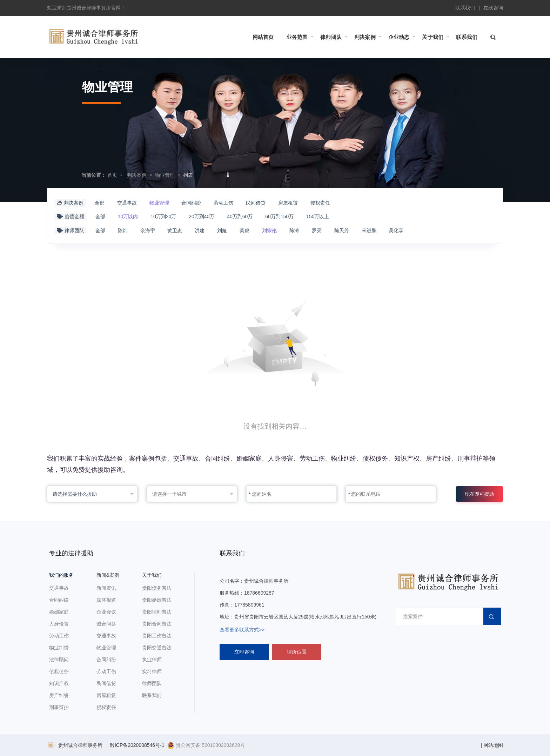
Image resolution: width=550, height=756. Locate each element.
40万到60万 (240, 216)
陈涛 (294, 230)
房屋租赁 (288, 203)
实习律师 (152, 671)
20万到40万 (202, 216)
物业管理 (165, 175)
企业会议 (106, 612)
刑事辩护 (59, 707)
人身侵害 (59, 624)
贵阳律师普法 (157, 612)
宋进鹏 (369, 230)
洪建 (200, 230)
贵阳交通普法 (157, 648)
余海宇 (148, 230)
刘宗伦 (269, 230)
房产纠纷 (59, 695)
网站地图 (493, 745)
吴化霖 (396, 230)
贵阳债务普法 (157, 588)
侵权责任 (320, 203)
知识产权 (59, 683)
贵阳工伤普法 (157, 636)
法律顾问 (59, 660)
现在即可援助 (479, 494)
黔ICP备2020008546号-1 (137, 745)
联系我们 (465, 8)
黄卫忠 (175, 230)
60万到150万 (279, 216)
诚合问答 (106, 624)
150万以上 (318, 216)
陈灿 (123, 230)
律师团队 (152, 683)
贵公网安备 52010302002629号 (206, 745)
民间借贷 (256, 203)
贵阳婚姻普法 (157, 600)
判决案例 (137, 175)
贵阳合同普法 (157, 624)
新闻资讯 (106, 588)
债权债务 (59, 671)
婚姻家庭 (59, 612)
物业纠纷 (59, 648)
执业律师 (152, 660)
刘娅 (222, 230)
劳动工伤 (223, 203)
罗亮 (317, 230)
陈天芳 (342, 230)
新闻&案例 (108, 575)
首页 (112, 175)
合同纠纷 (191, 203)
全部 (100, 203)
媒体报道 (106, 600)
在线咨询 (493, 8)
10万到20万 (163, 216)
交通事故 (127, 203)
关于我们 (152, 575)
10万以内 (128, 216)
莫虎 (244, 230)
